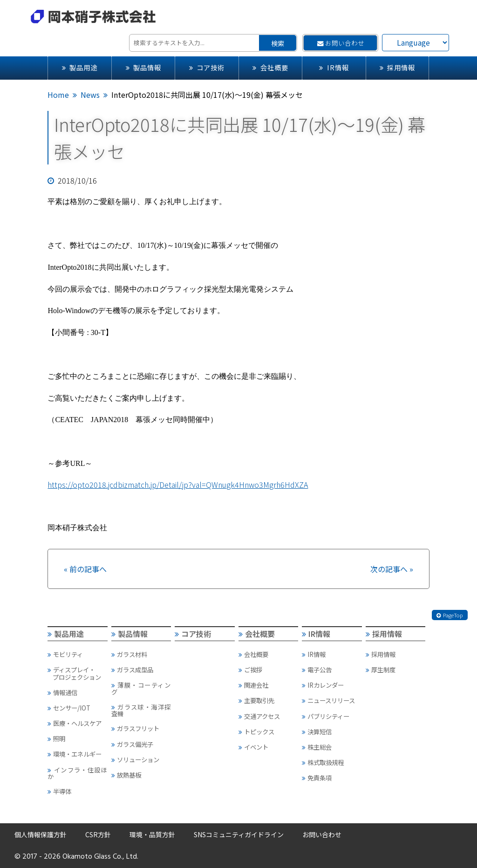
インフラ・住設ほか (77, 773)
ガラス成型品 (132, 670)
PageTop (450, 615)
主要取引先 (256, 700)
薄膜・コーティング (141, 688)
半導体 (59, 791)
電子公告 (317, 670)
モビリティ (65, 654)
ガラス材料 (129, 654)
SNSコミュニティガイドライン (239, 834)
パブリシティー (326, 716)
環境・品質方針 (152, 834)
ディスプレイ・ (77, 673)
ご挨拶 (250, 670)
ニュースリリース (328, 700)
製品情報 (143, 67)
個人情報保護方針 (41, 834)
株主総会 (317, 747)
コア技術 (207, 67)
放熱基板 (126, 775)
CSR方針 (98, 834)
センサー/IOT (69, 708)
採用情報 (397, 67)
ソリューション (135, 759)
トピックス (256, 731)
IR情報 (334, 67)
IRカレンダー (323, 685)
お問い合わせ (341, 43)
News (90, 95)
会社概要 (270, 67)
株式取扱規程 (323, 762)
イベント (253, 747)
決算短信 (317, 731)
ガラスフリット (135, 728)
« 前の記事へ (85, 569)
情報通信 (62, 692)
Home (58, 95)
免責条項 (317, 778)
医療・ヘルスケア (75, 723)
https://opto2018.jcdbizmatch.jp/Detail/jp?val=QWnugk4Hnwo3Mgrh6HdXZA (178, 485)
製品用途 (80, 67)
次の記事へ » (392, 569)
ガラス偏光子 (132, 744)
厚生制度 (381, 670)
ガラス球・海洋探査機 (141, 710)
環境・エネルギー (75, 754)
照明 (56, 738)
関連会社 (253, 685)
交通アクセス (259, 716)
